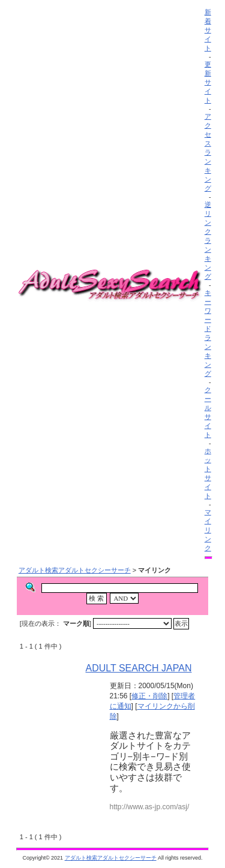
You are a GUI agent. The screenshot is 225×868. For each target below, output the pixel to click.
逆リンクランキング (208, 240)
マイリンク (208, 530)
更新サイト (208, 82)
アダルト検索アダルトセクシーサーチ (75, 570)
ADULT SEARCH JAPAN (139, 668)
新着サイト (208, 30)
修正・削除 (149, 696)
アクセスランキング (208, 152)
